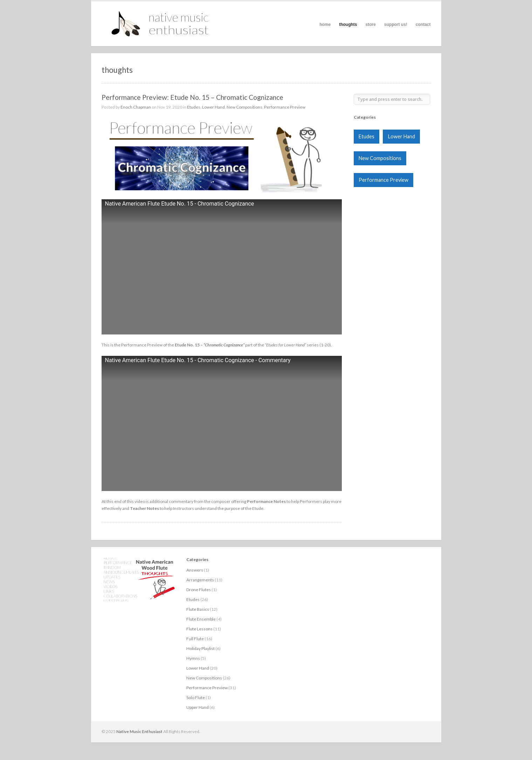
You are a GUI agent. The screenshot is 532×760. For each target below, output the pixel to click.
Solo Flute (196, 697)
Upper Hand (198, 707)
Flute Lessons (199, 629)
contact (423, 25)
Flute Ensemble (201, 619)
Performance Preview (285, 107)
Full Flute (195, 639)
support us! (396, 25)
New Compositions (244, 107)
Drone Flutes (199, 590)
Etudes (194, 107)
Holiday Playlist (201, 648)
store (370, 25)
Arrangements (200, 580)
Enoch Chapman (136, 107)
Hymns (193, 658)
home (325, 25)
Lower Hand (213, 107)
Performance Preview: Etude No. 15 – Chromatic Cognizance (192, 97)
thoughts (348, 25)
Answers (195, 570)
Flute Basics (198, 609)
